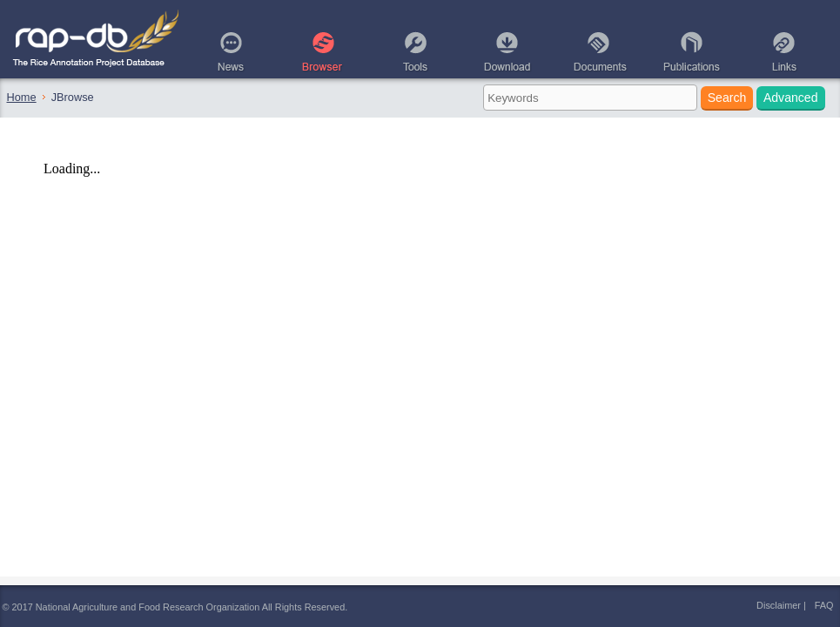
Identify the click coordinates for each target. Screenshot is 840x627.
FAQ (824, 605)
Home (22, 97)
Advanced (791, 98)
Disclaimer (779, 605)
